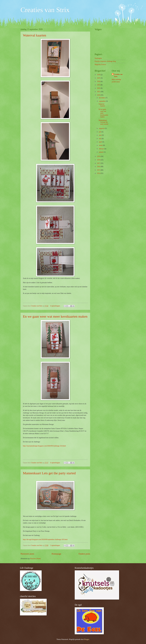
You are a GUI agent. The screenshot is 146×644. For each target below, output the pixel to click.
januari (101, 152)
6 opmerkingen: (55, 463)
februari (102, 149)
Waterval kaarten (35, 35)
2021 (99, 92)
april (101, 142)
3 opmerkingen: (55, 545)
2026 (99, 75)
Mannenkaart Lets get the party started (49, 473)
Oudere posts (84, 554)
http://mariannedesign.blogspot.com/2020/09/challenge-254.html (44, 446)
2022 (99, 88)
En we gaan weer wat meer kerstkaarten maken (55, 316)
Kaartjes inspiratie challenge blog (105, 61)
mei (100, 139)
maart (101, 145)
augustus (102, 128)
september (102, 101)
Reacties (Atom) (36, 559)
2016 (99, 167)
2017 (99, 163)
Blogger (87, 639)
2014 (99, 173)
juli (100, 132)
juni (100, 135)
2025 (99, 78)
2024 (99, 81)
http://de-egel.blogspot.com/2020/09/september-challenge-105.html (45, 539)
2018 (99, 160)
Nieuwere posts (27, 554)
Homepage (56, 554)
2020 (99, 95)
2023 (99, 85)
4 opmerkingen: (55, 306)
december (102, 98)
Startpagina (98, 58)
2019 (99, 156)
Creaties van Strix (45, 10)
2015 (99, 170)
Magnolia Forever (100, 65)
